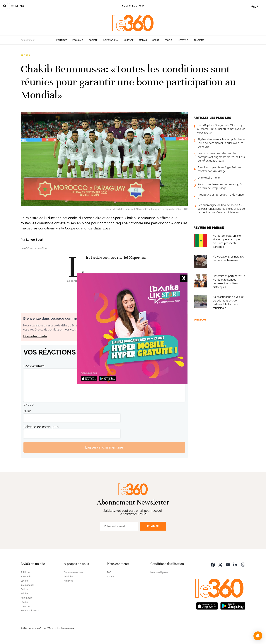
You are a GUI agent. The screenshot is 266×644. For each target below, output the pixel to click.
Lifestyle (183, 40)
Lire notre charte (35, 336)
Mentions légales (159, 572)
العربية (256, 6)
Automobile (27, 598)
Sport (156, 40)
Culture (129, 40)
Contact (111, 577)
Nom (27, 411)
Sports (25, 55)
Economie (78, 40)
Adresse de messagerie (42, 427)
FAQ (109, 572)
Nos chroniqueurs (30, 611)
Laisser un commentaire (104, 447)
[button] (258, 636)
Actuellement (28, 40)
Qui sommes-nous (73, 572)
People (168, 40)
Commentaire (34, 366)
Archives (68, 581)
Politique (62, 40)
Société (93, 40)
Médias (143, 40)
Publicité (68, 577)
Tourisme (199, 40)
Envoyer (153, 526)
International (111, 40)
